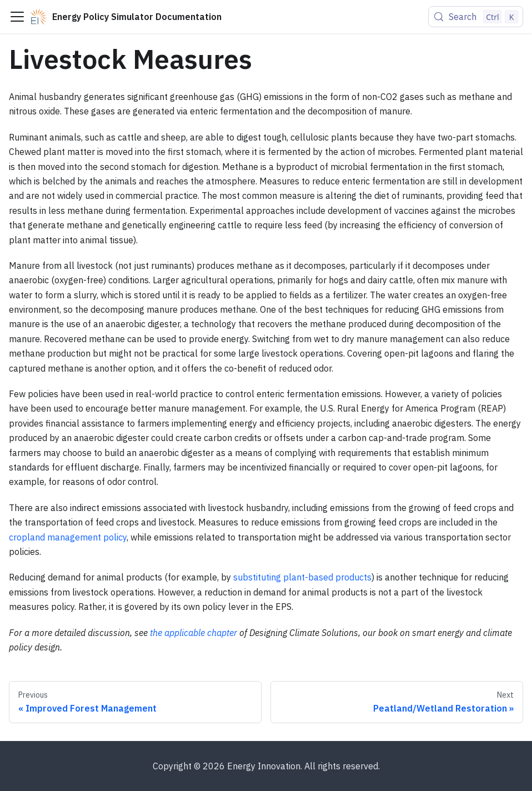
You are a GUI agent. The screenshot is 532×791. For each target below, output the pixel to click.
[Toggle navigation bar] (17, 17)
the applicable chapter (194, 633)
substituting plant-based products (302, 577)
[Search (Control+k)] (476, 17)
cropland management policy (68, 537)
